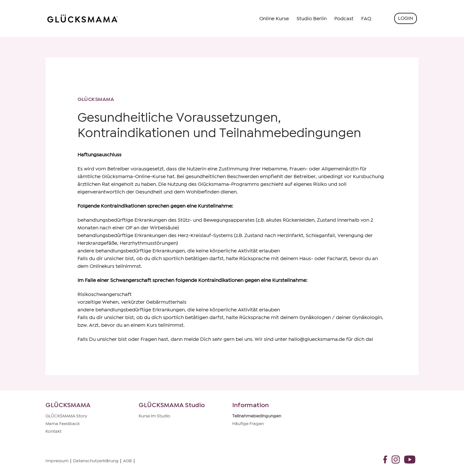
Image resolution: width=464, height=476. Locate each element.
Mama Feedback (63, 424)
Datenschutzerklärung (96, 461)
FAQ (366, 19)
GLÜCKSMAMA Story (66, 416)
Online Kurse (274, 19)
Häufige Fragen (248, 424)
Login (406, 18)
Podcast (344, 19)
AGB (127, 461)
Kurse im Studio (155, 416)
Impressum (57, 461)
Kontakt (53, 431)
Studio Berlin (312, 19)
